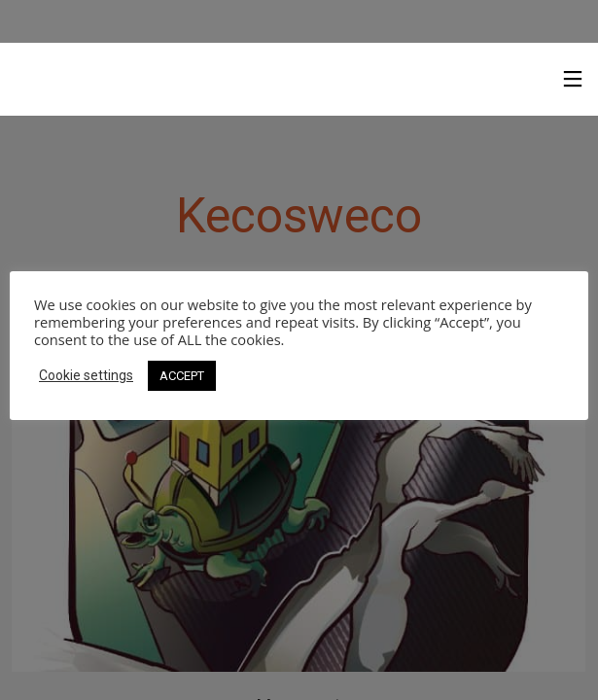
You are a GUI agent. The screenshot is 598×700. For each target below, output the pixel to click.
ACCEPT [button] (182, 376)
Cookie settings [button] (86, 375)
